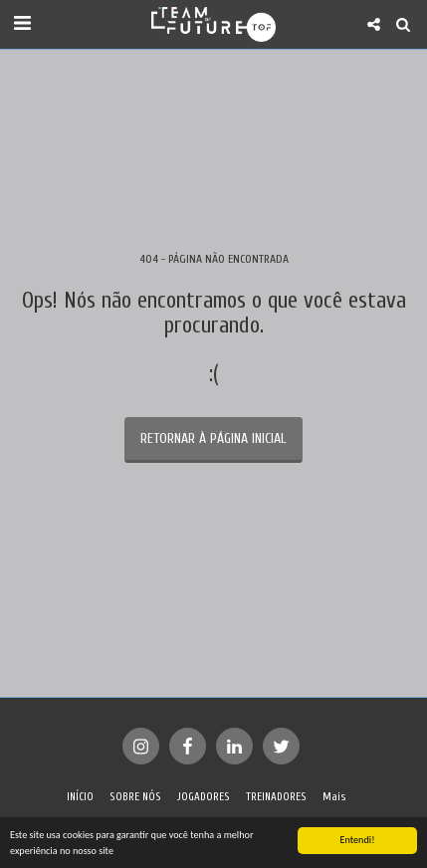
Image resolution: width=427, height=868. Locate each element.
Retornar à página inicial (213, 438)
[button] (22, 23)
